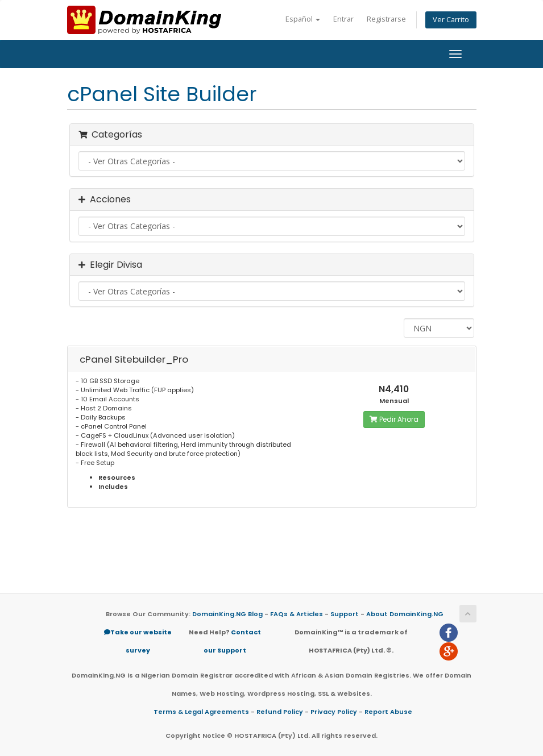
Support (345, 614)
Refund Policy (280, 712)
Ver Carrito (451, 20)
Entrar (343, 19)
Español (303, 19)
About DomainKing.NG (405, 614)
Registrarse (386, 19)
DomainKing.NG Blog (227, 614)
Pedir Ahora (394, 419)
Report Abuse (388, 712)
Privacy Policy (334, 712)
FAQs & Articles (297, 614)
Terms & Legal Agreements (201, 712)
